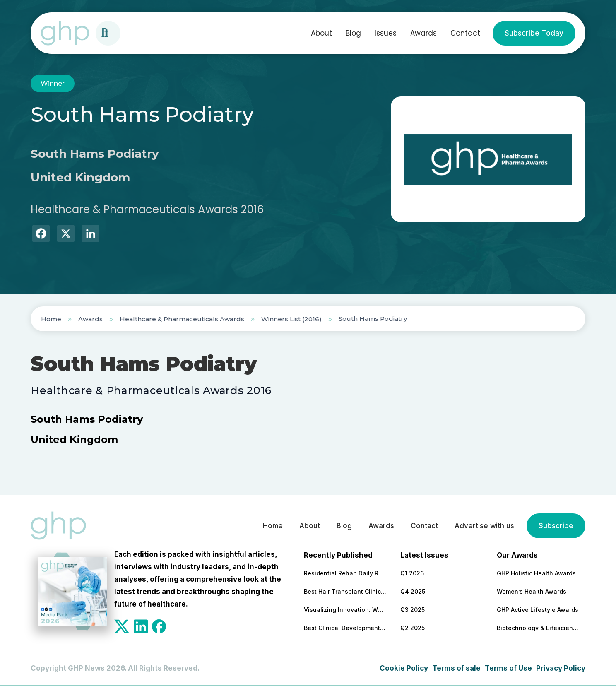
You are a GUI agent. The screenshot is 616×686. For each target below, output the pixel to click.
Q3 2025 (413, 610)
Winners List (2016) (291, 319)
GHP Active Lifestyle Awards (538, 610)
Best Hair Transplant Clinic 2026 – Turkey (345, 591)
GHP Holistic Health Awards (536, 573)
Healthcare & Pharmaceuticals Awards (182, 319)
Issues (386, 33)
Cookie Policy (404, 668)
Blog (353, 33)
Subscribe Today (534, 33)
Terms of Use (508, 668)
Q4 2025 (413, 591)
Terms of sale (456, 668)
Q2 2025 (413, 628)
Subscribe (556, 526)
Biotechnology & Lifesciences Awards (538, 628)
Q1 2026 (412, 573)
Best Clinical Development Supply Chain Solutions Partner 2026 (345, 628)
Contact (465, 33)
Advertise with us (484, 526)
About (321, 33)
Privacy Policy (561, 668)
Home (51, 319)
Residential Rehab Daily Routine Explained (345, 573)
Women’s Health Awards (532, 591)
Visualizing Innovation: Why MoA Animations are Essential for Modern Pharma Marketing (345, 610)
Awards (423, 33)
